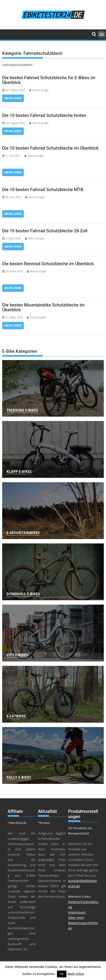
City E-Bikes (17, 655)
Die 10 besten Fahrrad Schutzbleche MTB (43, 190)
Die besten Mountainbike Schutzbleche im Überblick (43, 307)
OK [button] (62, 974)
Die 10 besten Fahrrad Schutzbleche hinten (44, 115)
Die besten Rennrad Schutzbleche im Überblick (48, 264)
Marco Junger (39, 90)
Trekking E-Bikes (22, 410)
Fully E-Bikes (19, 777)
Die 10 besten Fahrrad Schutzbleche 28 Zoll (45, 231)
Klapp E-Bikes (19, 471)
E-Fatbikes (16, 716)
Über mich (76, 917)
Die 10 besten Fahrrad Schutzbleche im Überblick (50, 148)
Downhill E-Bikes (23, 594)
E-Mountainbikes (23, 533)
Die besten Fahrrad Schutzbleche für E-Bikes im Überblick (49, 80)
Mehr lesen (13, 98)
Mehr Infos (76, 974)
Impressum (77, 912)
